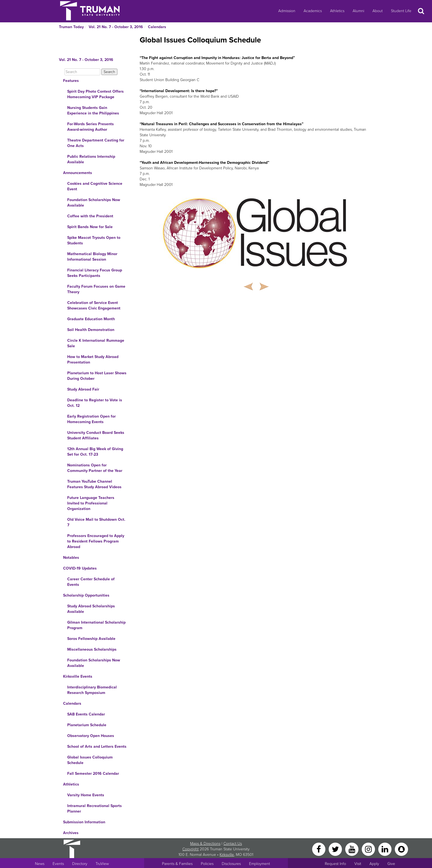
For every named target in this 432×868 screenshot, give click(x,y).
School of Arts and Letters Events (97, 747)
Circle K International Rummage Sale (96, 343)
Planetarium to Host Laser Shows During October (97, 376)
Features (71, 81)
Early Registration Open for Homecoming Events (91, 419)
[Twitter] (336, 849)
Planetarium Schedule (87, 725)
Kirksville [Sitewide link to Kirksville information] (227, 855)
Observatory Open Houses (91, 736)
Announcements (78, 173)
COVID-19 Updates (80, 568)
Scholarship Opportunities (86, 595)
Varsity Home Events (86, 795)
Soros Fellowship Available (91, 639)
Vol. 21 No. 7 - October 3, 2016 (116, 27)
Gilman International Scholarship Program (96, 625)
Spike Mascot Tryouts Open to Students (94, 240)
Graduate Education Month (91, 319)
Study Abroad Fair (83, 389)
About (378, 11)
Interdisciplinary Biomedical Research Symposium (92, 690)
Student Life (401, 11)
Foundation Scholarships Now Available (94, 203)
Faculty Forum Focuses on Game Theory (96, 289)
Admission (287, 11)
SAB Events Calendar (86, 714)
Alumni (358, 11)
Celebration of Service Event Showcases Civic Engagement (94, 305)
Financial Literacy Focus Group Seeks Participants (95, 273)
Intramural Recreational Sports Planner (94, 809)
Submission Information (84, 822)
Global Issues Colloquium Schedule (90, 760)
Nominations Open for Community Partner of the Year (95, 468)
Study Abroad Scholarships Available (91, 609)
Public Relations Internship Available (91, 159)
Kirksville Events (78, 676)
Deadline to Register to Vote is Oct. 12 (95, 403)
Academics (313, 11)
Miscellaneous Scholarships (92, 649)
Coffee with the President (90, 216)
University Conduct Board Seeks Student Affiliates (96, 435)
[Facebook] (319, 849)
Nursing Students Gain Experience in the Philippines (93, 110)
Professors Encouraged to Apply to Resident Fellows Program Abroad (96, 541)
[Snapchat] (401, 849)
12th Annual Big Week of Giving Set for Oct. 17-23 (95, 452)
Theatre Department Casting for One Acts (96, 143)
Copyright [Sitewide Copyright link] (191, 849)
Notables (71, 558)
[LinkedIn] (385, 849)
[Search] (82, 72)
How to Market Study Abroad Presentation (93, 360)
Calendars (157, 27)
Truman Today (71, 27)
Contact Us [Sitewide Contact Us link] (233, 844)
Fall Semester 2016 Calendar (93, 774)
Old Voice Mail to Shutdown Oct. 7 (96, 522)
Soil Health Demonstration (91, 330)
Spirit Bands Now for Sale (90, 227)
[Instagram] (369, 849)
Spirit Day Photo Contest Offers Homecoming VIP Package (95, 94)
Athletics (337, 11)
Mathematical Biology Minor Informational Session (92, 257)
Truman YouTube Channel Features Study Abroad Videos (94, 484)
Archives (71, 833)
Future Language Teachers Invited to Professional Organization (91, 503)
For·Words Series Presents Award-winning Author (91, 127)
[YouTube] (352, 849)
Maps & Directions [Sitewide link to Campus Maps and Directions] (205, 844)
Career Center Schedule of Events (91, 582)
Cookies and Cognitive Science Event (95, 186)
